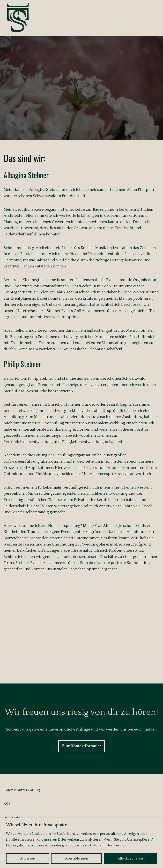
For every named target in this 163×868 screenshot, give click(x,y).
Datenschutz (14, 790)
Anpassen (28, 859)
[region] (81, 843)
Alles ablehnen (77, 859)
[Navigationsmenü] (154, 18)
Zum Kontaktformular (81, 746)
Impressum (13, 817)
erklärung (32, 790)
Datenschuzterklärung (107, 845)
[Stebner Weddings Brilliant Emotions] (18, 18)
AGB (7, 804)
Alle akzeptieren (130, 859)
